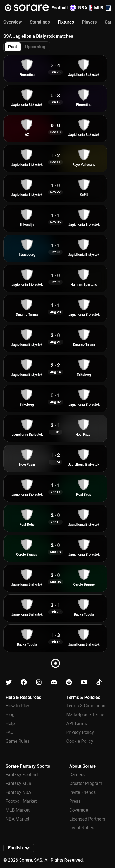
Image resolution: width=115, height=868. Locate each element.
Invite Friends (82, 792)
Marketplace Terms (86, 715)
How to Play (17, 706)
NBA (85, 8)
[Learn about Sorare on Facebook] (24, 682)
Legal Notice (82, 828)
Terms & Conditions (86, 706)
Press (75, 801)
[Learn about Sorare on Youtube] (84, 682)
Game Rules (17, 741)
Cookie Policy (80, 741)
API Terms (77, 723)
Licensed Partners (87, 819)
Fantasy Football (22, 775)
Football (64, 8)
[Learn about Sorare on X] (9, 682)
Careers (77, 775)
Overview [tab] (13, 22)
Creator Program (86, 783)
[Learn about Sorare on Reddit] (69, 682)
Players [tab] (89, 22)
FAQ (10, 732)
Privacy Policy (80, 732)
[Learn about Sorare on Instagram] (39, 682)
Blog (10, 715)
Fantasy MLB (18, 783)
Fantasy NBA (18, 792)
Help (10, 723)
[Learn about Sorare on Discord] (54, 682)
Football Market (21, 801)
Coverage (79, 810)
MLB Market (18, 810)
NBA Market (18, 819)
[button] (19, 848)
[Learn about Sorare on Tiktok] (99, 682)
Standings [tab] (40, 22)
